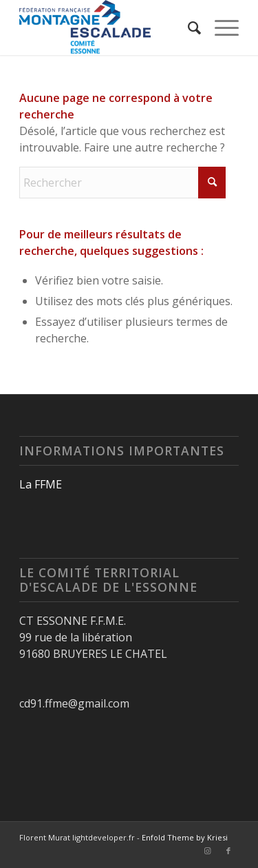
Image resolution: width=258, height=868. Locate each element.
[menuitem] (187, 28)
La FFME (41, 484)
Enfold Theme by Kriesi (185, 837)
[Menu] (220, 28)
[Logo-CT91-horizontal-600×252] (107, 28)
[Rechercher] (187, 28)
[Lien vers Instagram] (208, 851)
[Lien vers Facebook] (228, 851)
